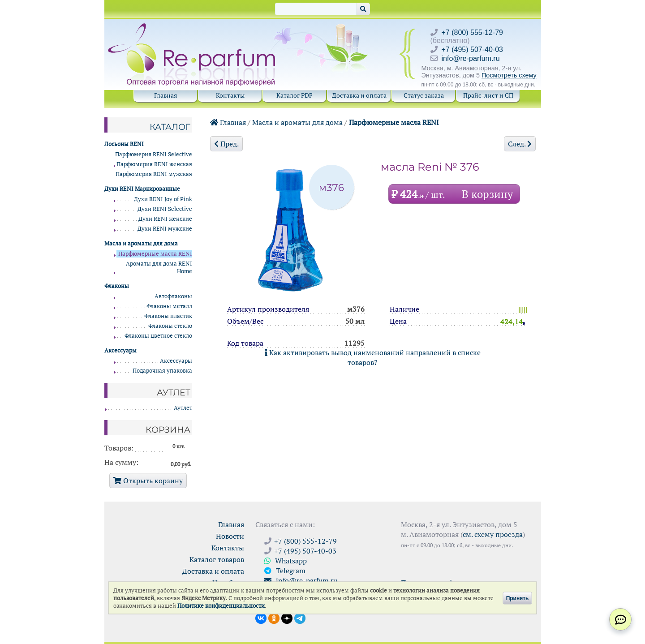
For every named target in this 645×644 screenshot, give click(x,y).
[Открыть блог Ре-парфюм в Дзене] (287, 618)
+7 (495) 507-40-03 (472, 49)
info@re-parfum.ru (471, 58)
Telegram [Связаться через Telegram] (285, 571)
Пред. (226, 144)
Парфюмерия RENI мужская (154, 174)
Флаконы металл (169, 306)
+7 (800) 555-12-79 (472, 32)
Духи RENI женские (165, 219)
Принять (518, 598)
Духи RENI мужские (165, 229)
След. (520, 144)
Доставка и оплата (359, 95)
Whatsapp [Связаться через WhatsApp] (286, 561)
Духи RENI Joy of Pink (163, 199)
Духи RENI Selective (165, 209)
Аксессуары (176, 361)
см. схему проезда (493, 534)
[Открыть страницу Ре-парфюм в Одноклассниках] (274, 618)
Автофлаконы (173, 296)
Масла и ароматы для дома (297, 122)
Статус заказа (424, 95)
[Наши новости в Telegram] (300, 618)
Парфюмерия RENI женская (154, 164)
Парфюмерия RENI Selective (154, 154)
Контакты (230, 95)
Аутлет (183, 408)
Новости (230, 536)
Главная (166, 95)
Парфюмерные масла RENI (394, 122)
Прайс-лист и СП (488, 95)
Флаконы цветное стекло (158, 336)
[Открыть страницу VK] (261, 618)
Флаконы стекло (170, 326)
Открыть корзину (148, 481)
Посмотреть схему (509, 75)
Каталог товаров (217, 559)
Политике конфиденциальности (221, 606)
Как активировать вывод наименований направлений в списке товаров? (373, 357)
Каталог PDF (295, 95)
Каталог (170, 127)
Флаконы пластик (168, 316)
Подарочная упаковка (162, 371)
